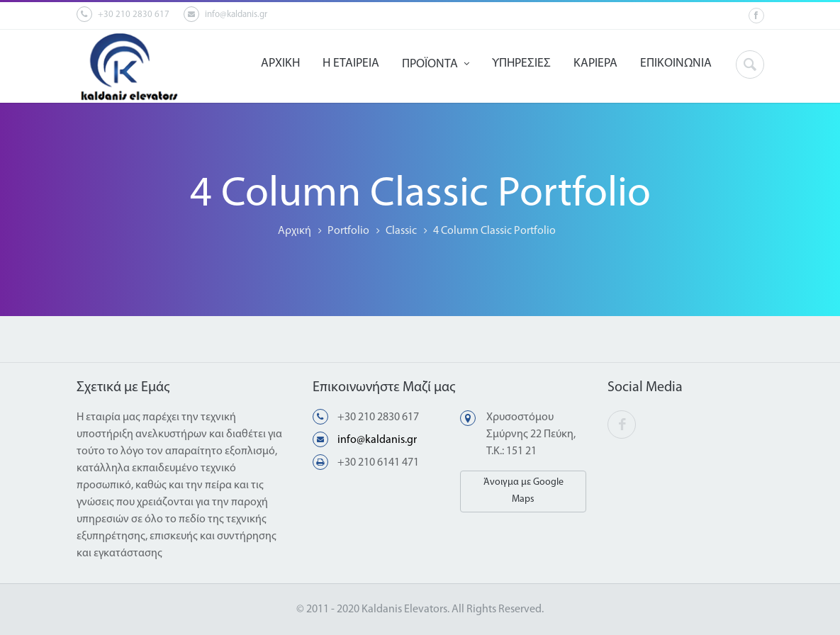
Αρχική (295, 231)
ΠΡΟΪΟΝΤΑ (436, 64)
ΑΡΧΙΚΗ (280, 63)
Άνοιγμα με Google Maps (523, 491)
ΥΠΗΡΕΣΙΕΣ (521, 63)
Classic (401, 231)
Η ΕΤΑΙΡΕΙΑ (351, 63)
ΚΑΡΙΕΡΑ (595, 63)
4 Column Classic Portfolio (494, 231)
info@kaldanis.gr (225, 14)
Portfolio (348, 231)
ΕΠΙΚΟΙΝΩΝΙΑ (676, 63)
